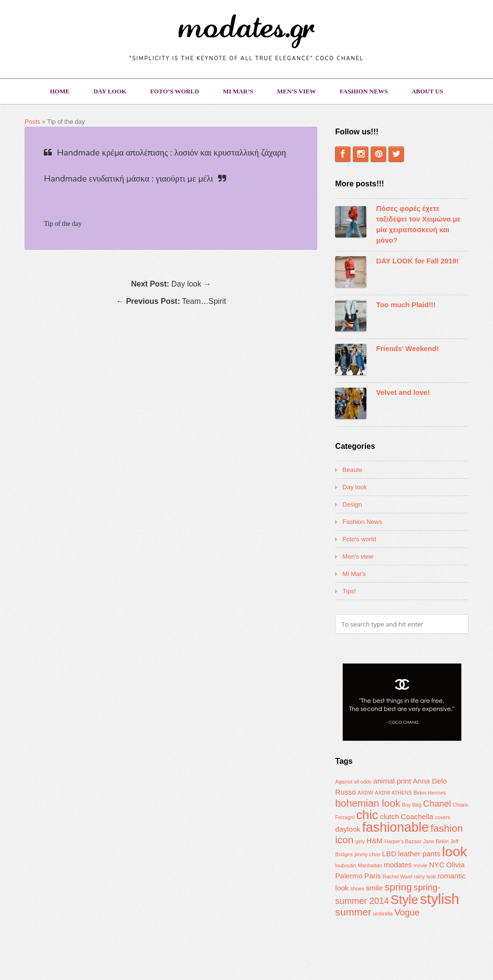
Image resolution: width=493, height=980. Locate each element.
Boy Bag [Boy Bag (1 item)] (412, 805)
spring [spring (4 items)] (398, 887)
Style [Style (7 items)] (404, 900)
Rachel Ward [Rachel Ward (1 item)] (397, 876)
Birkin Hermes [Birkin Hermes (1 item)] (430, 793)
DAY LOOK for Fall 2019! (417, 261)
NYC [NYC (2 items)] (437, 865)
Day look (110, 91)
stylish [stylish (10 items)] (439, 899)
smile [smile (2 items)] (374, 888)
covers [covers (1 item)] (443, 817)
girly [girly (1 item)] (360, 841)
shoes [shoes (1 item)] (357, 889)
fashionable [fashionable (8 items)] (395, 827)
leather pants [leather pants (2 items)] (419, 854)
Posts (32, 122)
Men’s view (296, 91)
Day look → (171, 284)
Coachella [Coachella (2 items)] (417, 817)
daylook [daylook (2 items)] (348, 829)
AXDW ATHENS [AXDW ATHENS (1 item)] (394, 793)
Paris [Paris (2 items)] (373, 876)
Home (59, 91)
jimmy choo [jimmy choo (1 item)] (367, 854)
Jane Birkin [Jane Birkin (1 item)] (436, 841)
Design (352, 504)
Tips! (349, 591)
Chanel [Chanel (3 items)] (437, 804)
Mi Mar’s (238, 91)
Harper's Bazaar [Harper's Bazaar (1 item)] (403, 841)
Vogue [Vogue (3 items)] (407, 912)
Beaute (352, 470)
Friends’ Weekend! (407, 349)
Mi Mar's (354, 574)
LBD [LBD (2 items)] (389, 854)
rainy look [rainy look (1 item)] (425, 876)
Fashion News (364, 91)
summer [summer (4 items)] (353, 912)
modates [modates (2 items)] (398, 865)
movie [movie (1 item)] (420, 865)
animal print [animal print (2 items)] (392, 781)
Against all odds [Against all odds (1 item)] (353, 782)
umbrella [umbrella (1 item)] (383, 914)
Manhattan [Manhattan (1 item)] (370, 865)
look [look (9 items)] (454, 851)
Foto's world (359, 539)
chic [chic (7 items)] (367, 815)
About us (428, 91)
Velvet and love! (403, 392)
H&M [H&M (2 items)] (375, 841)
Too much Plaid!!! (406, 305)
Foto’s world (175, 91)
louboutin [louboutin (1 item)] (345, 865)
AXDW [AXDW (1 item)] (365, 793)
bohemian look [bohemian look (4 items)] (368, 803)
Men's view (358, 556)
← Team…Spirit (171, 301)
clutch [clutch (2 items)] (389, 817)
